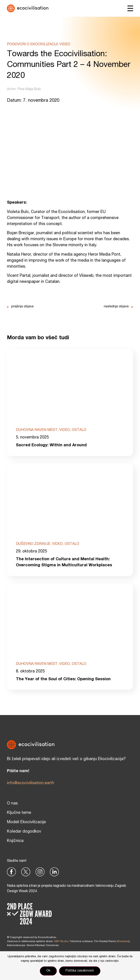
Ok (48, 971)
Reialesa (123, 941)
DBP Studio (61, 941)
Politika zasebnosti (80, 971)
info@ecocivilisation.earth (31, 783)
